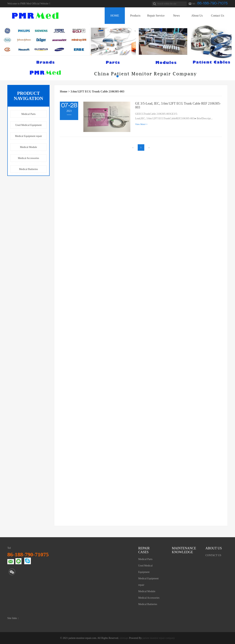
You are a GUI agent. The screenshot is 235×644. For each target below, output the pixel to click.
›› (149, 147)
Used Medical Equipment (28, 125)
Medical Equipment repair (29, 136)
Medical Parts (28, 114)
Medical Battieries (28, 169)
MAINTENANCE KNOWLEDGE (183, 550)
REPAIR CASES (144, 550)
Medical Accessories (28, 158)
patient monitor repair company (159, 638)
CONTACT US (213, 555)
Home (64, 91)
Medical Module (29, 147)
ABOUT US (214, 548)
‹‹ (133, 147)
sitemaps (124, 638)
